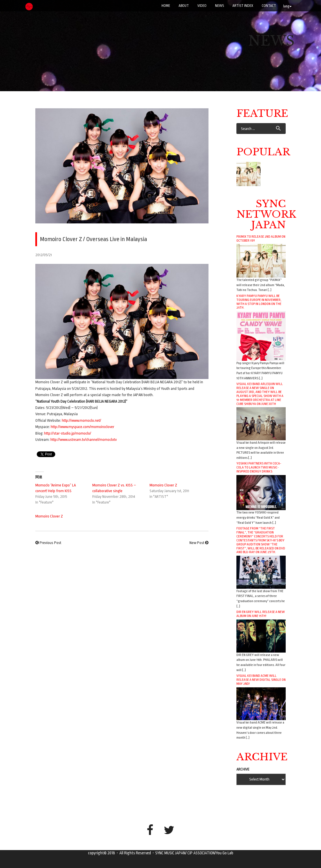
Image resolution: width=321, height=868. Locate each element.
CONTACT (269, 6)
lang (287, 6)
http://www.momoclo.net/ (81, 420)
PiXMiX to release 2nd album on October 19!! (261, 239)
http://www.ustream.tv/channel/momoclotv (84, 440)
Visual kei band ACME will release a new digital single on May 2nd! (261, 680)
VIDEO (202, 6)
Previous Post (50, 543)
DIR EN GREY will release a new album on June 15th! (261, 614)
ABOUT (184, 6)
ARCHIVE (243, 769)
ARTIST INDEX (243, 6)
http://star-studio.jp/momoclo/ (68, 433)
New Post (197, 543)
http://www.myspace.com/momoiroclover (82, 427)
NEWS (219, 6)
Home (166, 6)
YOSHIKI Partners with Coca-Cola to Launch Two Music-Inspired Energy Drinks (259, 467)
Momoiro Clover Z (163, 485)
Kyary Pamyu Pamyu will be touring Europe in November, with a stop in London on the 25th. (259, 302)
